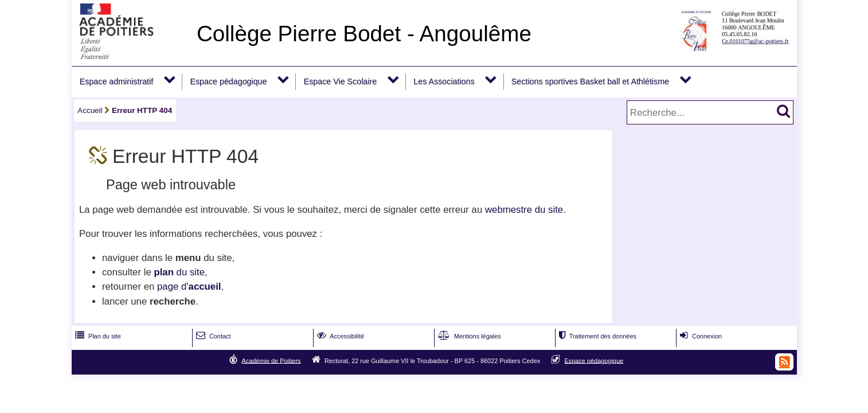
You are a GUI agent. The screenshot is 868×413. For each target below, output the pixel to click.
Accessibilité (340, 336)
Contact (212, 336)
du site (179, 272)
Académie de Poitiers (271, 360)
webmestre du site (524, 210)
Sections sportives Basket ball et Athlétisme (590, 81)
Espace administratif (116, 81)
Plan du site (97, 336)
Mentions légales (468, 336)
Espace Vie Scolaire (340, 81)
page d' (189, 287)
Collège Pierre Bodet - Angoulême (364, 34)
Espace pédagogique (228, 81)
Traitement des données (597, 336)
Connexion (700, 336)
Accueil (90, 110)
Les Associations (444, 81)
